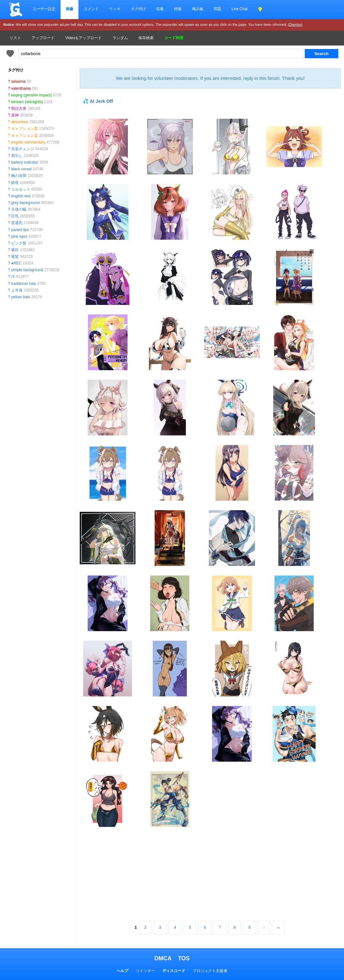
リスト (15, 38)
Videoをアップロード (84, 38)
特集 (178, 9)
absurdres (20, 122)
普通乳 (17, 223)
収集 (160, 9)
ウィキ (115, 9)
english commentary (28, 142)
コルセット (21, 189)
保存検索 (146, 38)
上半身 (17, 290)
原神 (15, 115)
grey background (25, 203)
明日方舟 (19, 109)
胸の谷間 (19, 176)
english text (21, 196)
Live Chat (240, 9)
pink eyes (19, 236)
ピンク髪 (19, 243)
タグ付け (138, 9)
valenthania (21, 88)
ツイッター (145, 971)
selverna (18, 81)
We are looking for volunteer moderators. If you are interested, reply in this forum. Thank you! (210, 78)
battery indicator (25, 162)
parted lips (20, 230)
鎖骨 (15, 183)
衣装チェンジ (23, 149)
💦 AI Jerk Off (98, 101)
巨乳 (15, 216)
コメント (91, 9)
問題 (217, 9)
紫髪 (15, 257)
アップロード (43, 38)
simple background (27, 270)
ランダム (120, 38)
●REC (16, 263)
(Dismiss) (295, 25)
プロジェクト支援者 (210, 971)
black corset (21, 169)
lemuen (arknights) (27, 102)
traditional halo (24, 284)
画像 (70, 9)
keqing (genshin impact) (31, 95)
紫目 (15, 250)
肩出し (17, 156)
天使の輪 (19, 209)
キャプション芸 (25, 129)
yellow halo (21, 297)
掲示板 (198, 9)
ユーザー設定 (44, 9)
